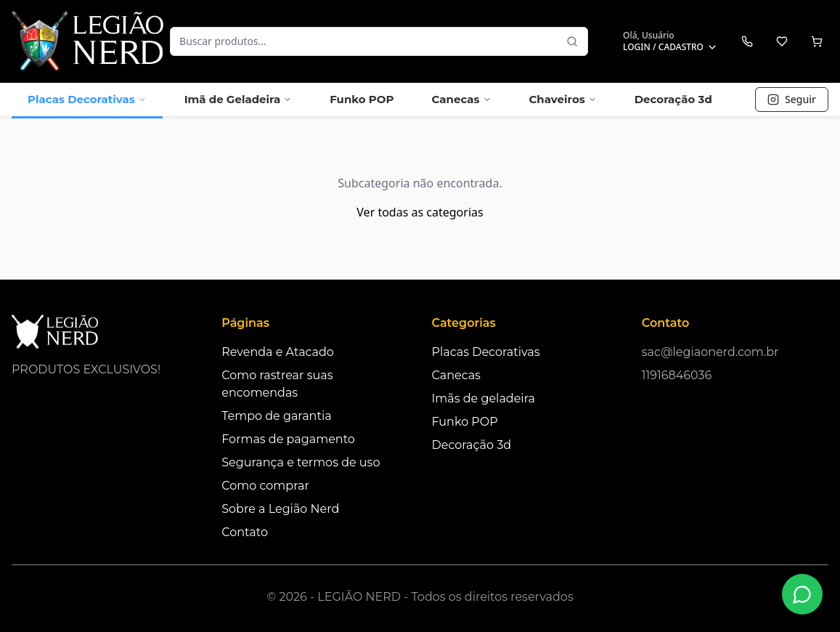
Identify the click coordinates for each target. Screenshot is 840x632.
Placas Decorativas (87, 99)
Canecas (461, 99)
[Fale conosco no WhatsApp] (802, 594)
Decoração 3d (673, 99)
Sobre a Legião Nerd (280, 509)
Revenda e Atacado (278, 352)
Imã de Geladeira (238, 99)
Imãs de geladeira (484, 398)
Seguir (792, 99)
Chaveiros (563, 99)
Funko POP (362, 99)
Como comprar (265, 486)
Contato (245, 532)
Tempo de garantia (276, 416)
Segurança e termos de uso (301, 462)
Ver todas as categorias (420, 212)
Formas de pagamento (288, 439)
